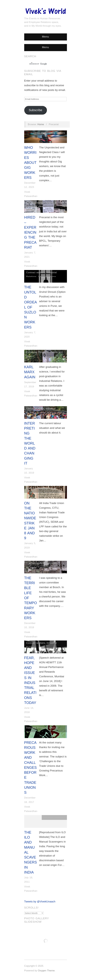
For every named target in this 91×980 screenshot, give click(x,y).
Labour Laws (45, 567)
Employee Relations (37, 352)
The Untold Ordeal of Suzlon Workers (31, 307)
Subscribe (36, 110)
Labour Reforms (47, 277)
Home (41, 124)
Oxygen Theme (46, 971)
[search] (43, 64)
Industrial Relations (37, 488)
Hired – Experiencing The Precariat (30, 232)
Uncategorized (52, 493)
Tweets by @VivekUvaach (40, 901)
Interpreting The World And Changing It (30, 443)
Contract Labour (35, 408)
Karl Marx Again (30, 372)
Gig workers (58, 133)
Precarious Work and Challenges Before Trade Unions (30, 768)
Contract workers (40, 133)
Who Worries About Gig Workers (30, 163)
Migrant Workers (47, 207)
